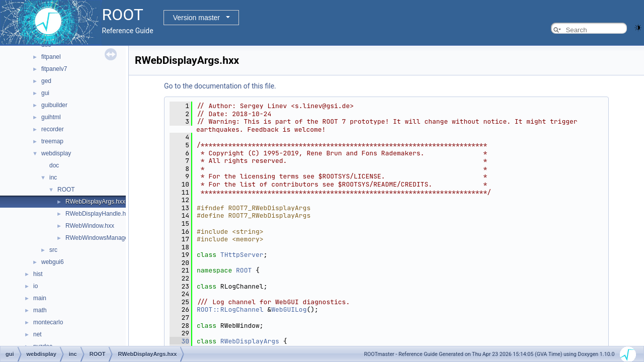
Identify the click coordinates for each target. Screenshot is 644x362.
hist (38, 274)
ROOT (66, 190)
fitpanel (51, 57)
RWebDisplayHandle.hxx (99, 214)
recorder (53, 129)
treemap (52, 141)
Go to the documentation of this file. (220, 86)
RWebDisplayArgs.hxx (95, 202)
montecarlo (48, 322)
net (37, 334)
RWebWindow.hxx (90, 226)
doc (54, 165)
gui (45, 93)
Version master (196, 18)
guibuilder (54, 105)
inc (53, 177)
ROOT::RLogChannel (230, 309)
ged (46, 81)
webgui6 (53, 262)
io (35, 286)
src (53, 250)
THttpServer (242, 255)
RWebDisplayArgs (250, 341)
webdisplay (56, 153)
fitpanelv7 (54, 69)
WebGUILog (289, 309)
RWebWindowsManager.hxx (103, 238)
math (40, 310)
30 (179, 341)
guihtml (51, 117)
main (40, 298)
